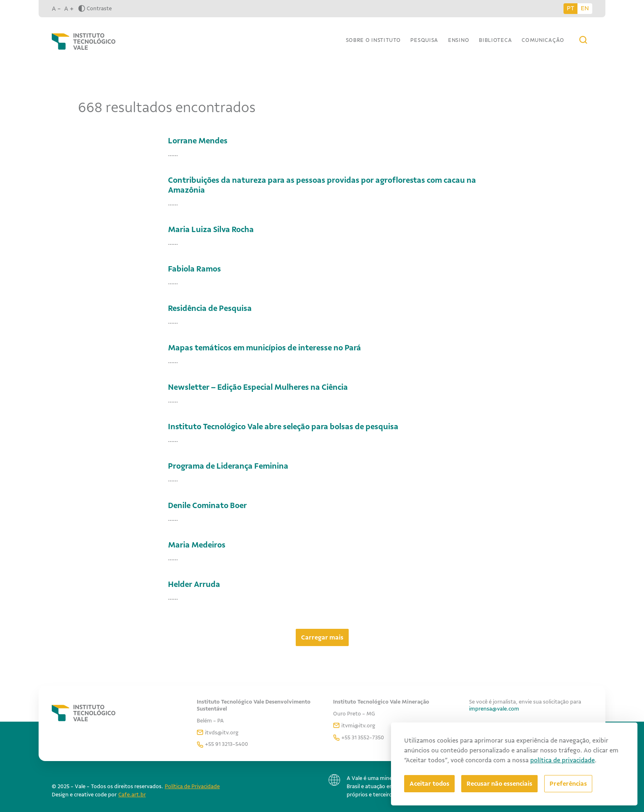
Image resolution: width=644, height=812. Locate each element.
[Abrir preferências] (568, 784)
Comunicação (543, 40)
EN (585, 8)
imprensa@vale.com (494, 709)
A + (69, 9)
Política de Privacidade (192, 786)
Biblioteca (495, 40)
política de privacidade (562, 760)
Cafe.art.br (132, 795)
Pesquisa (424, 40)
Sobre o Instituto (373, 40)
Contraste (95, 8)
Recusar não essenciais (499, 784)
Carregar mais (322, 637)
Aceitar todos (429, 784)
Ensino (459, 40)
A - (56, 9)
